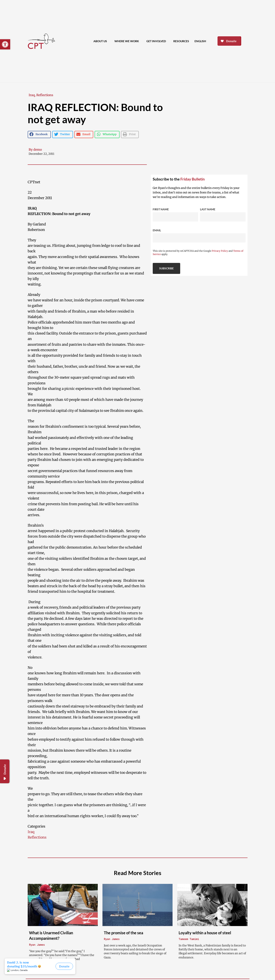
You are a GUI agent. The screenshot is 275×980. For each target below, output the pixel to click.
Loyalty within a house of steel (205, 933)
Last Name (208, 209)
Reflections (45, 95)
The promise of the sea (123, 933)
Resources (181, 41)
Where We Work (128, 41)
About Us (101, 41)
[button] (5, 44)
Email (157, 230)
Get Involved (157, 41)
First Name (161, 209)
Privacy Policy (220, 251)
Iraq (32, 95)
